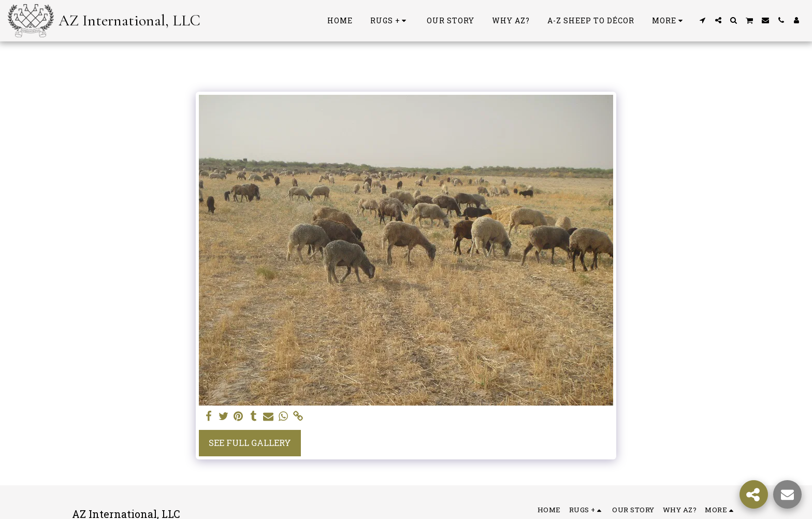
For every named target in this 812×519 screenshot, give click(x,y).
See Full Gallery (250, 443)
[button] (703, 20)
